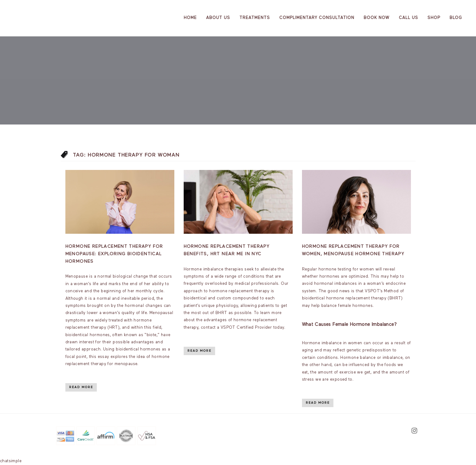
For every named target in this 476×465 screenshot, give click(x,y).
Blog (456, 18)
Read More (81, 387)
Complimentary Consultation (317, 18)
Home (190, 18)
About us (218, 18)
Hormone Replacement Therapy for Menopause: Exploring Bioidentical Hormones (114, 254)
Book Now (377, 18)
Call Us (408, 18)
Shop (434, 18)
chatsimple (11, 461)
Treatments (255, 18)
